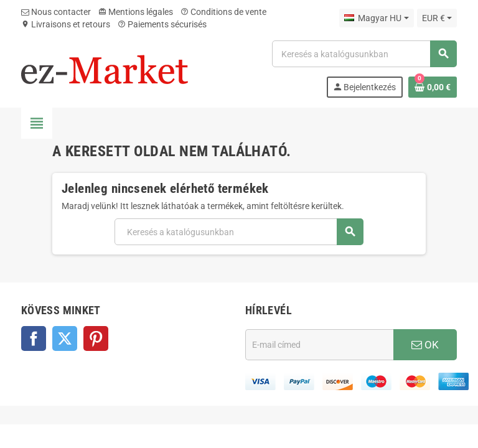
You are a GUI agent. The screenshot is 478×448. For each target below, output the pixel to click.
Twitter (65, 338)
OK (425, 345)
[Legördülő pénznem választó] (437, 18)
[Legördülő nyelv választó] (376, 18)
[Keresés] (364, 54)
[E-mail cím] (319, 345)
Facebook (34, 338)
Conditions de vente (223, 12)
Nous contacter (56, 12)
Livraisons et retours (66, 24)
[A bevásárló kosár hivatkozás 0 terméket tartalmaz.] (433, 87)
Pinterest (96, 338)
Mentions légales (136, 12)
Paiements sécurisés (162, 24)
